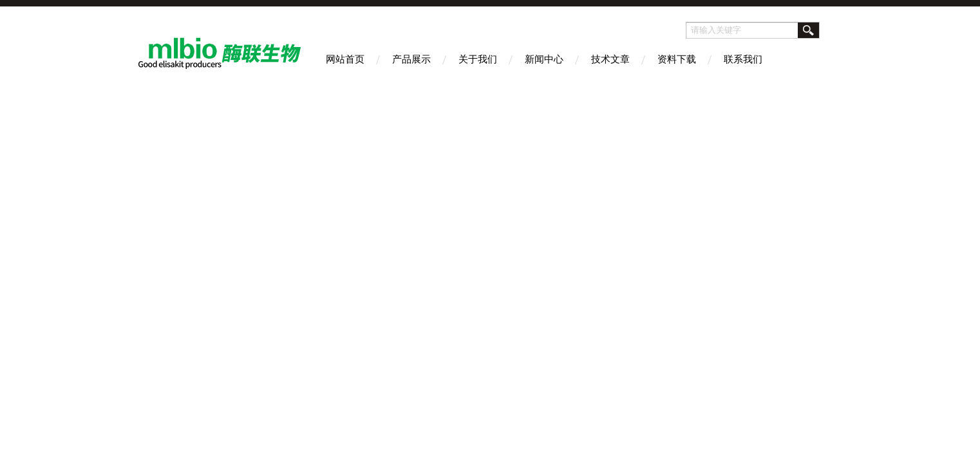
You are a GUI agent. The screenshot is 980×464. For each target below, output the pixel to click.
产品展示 (411, 59)
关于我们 (478, 59)
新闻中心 (544, 59)
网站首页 (345, 59)
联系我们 (743, 59)
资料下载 (677, 59)
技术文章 (610, 59)
